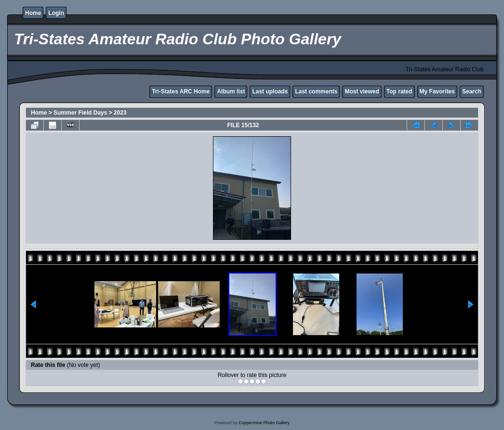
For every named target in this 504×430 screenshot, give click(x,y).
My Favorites (437, 91)
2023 (120, 113)
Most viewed (362, 91)
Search (472, 91)
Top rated (399, 91)
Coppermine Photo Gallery (264, 423)
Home (33, 13)
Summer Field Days (80, 113)
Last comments (316, 91)
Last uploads (270, 91)
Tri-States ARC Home (181, 91)
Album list (231, 91)
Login (56, 13)
